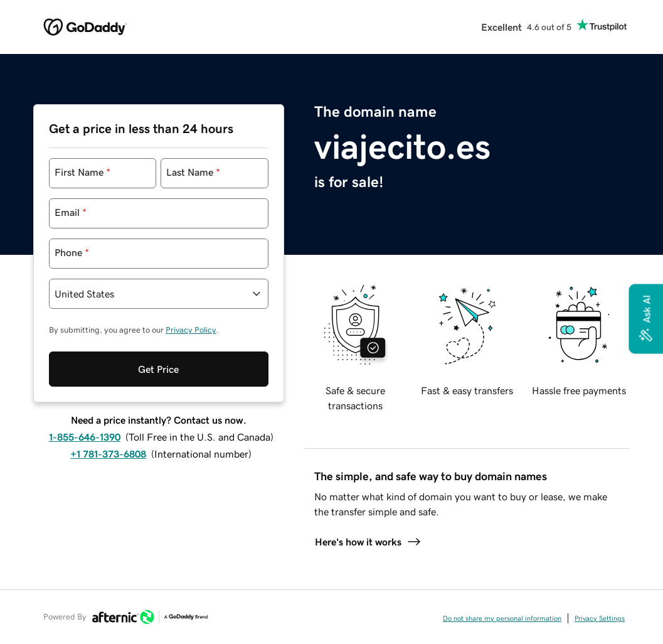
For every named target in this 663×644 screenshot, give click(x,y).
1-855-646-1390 (85, 437)
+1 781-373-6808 (108, 454)
